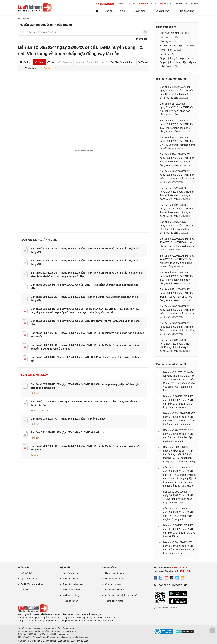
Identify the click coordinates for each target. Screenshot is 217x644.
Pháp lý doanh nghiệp (73, 584)
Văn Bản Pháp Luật (27, 641)
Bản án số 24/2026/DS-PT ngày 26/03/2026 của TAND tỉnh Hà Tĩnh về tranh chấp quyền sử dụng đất (178, 514)
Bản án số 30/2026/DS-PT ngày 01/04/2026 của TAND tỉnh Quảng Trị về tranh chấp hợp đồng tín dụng (178, 548)
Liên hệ (24, 590)
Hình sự (35, 393)
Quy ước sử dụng (114, 584)
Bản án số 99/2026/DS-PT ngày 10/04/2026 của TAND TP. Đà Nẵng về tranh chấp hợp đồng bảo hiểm (178, 497)
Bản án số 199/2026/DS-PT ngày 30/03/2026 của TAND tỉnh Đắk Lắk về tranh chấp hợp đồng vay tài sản (178, 402)
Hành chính (166, 50)
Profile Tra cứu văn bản (32, 584)
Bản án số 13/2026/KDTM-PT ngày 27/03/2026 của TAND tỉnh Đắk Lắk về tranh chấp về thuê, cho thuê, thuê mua (179, 419)
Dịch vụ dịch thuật (72, 590)
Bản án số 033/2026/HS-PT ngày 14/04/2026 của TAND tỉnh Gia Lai (68, 419)
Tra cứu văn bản (71, 573)
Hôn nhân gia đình (40, 410)
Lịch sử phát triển (29, 579)
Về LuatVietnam (105, 4)
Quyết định (140, 11)
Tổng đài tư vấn (71, 601)
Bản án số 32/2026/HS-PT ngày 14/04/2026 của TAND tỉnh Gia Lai (67, 432)
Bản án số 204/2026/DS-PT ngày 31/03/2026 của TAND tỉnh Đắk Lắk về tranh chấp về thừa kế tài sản (179, 531)
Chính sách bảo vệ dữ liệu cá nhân (122, 595)
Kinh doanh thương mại (173, 46)
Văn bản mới (162, 11)
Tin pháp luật (187, 11)
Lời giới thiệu (27, 573)
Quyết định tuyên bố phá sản (175, 58)
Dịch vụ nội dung (71, 595)
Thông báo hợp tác (114, 601)
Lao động (165, 54)
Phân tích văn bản (72, 579)
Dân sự (34, 455)
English (165, 4)
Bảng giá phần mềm (115, 573)
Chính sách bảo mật (115, 590)
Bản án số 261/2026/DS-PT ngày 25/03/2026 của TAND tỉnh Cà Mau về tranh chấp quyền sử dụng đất (178, 436)
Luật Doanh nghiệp (47, 641)
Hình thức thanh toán (115, 579)
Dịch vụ (153, 4)
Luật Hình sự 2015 (80, 641)
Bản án (109, 11)
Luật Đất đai (63, 641)
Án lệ (123, 11)
